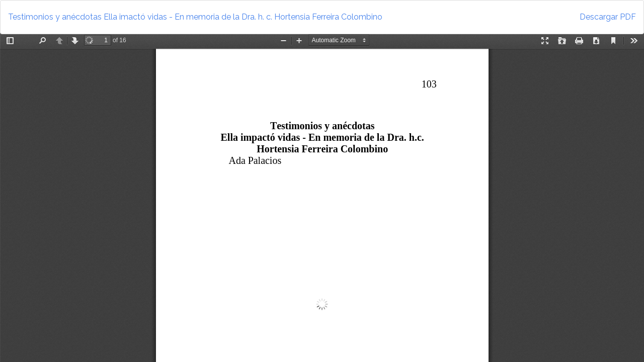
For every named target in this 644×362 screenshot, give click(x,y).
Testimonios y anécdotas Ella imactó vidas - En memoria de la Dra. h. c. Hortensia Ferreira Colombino (195, 17)
